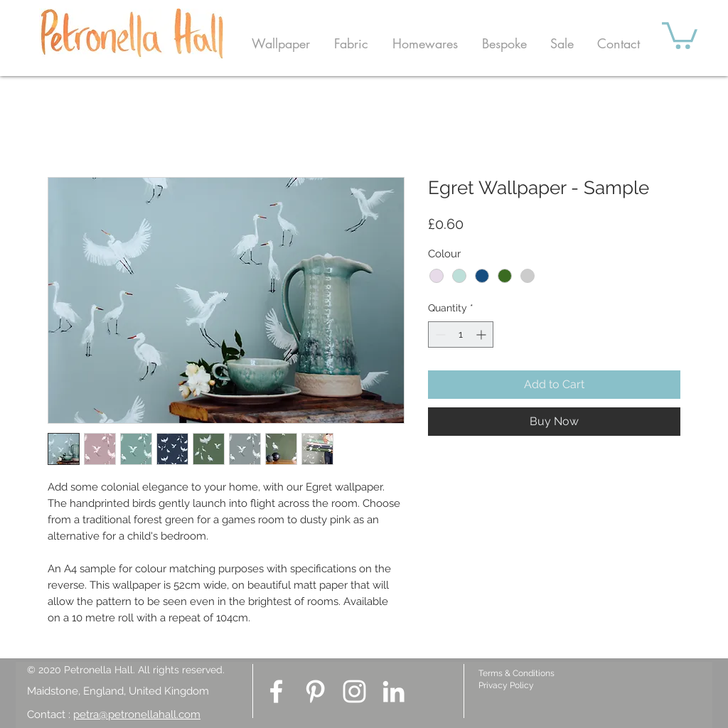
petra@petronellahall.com (137, 714)
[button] (281, 44)
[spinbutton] (461, 334)
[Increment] (482, 334)
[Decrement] (439, 334)
